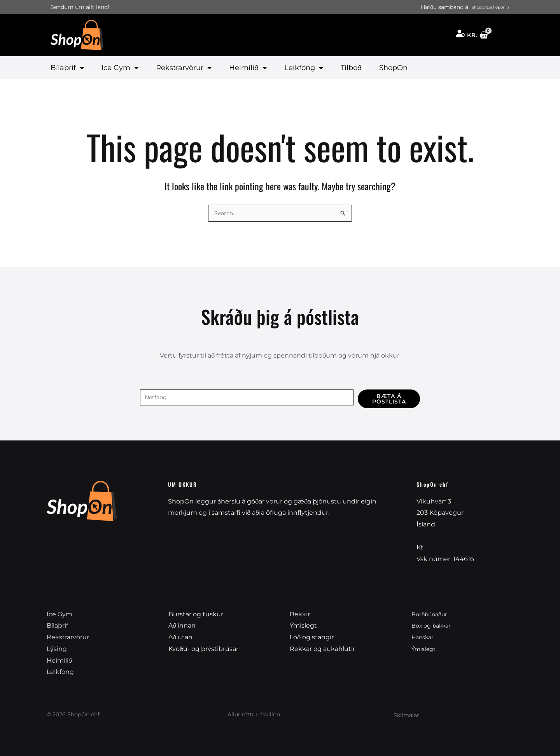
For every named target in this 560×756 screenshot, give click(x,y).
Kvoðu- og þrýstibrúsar (203, 649)
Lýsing (57, 649)
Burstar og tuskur (196, 614)
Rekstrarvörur (184, 68)
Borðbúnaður (432, 614)
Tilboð (351, 68)
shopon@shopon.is (446, 536)
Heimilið (248, 68)
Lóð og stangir (312, 637)
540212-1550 (445, 547)
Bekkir (300, 614)
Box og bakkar (434, 625)
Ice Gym (120, 68)
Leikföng (304, 68)
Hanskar (424, 637)
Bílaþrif (67, 68)
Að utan (180, 637)
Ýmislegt (303, 625)
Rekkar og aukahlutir (322, 649)
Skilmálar (407, 715)
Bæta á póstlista (389, 397)
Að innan (182, 625)
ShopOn (393, 68)
